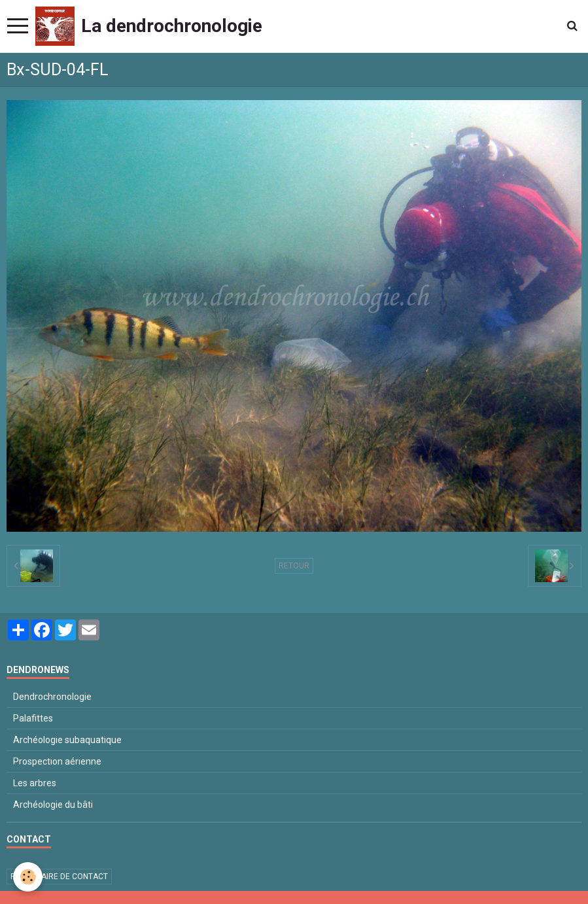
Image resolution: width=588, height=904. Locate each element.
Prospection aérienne (57, 761)
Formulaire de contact (59, 877)
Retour (294, 566)
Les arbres (35, 783)
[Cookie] (28, 877)
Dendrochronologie (52, 697)
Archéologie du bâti (53, 805)
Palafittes (33, 718)
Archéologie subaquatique (67, 740)
